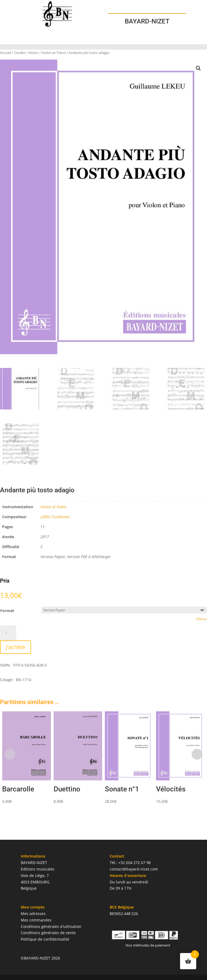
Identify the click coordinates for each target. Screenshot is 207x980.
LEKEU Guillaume (55, 517)
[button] (198, 68)
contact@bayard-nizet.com (134, 869)
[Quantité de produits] (8, 633)
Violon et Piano (54, 53)
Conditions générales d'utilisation (51, 926)
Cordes (20, 53)
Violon (33, 53)
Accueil (6, 53)
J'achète (15, 647)
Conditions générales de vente (48, 933)
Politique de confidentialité (45, 939)
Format (7, 611)
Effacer (202, 619)
